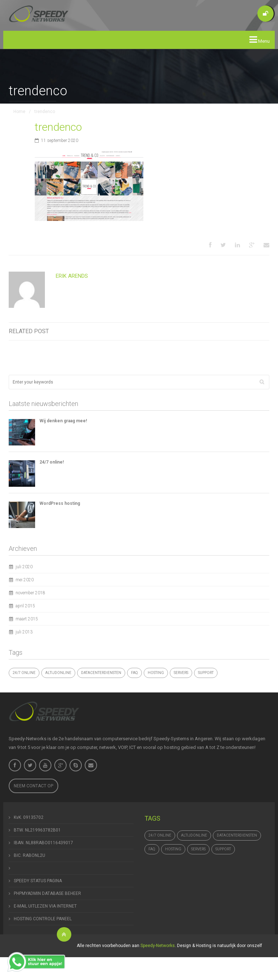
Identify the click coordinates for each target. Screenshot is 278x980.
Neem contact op (33, 786)
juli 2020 (24, 567)
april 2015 (25, 606)
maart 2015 (27, 619)
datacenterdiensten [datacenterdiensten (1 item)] (101, 673)
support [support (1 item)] (206, 673)
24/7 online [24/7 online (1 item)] (24, 673)
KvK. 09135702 (29, 817)
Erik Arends (72, 276)
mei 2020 (25, 580)
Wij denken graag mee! (63, 421)
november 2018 (30, 593)
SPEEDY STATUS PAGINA (38, 881)
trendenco (58, 127)
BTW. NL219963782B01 (37, 830)
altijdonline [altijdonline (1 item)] (58, 673)
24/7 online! (52, 462)
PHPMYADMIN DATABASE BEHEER (47, 893)
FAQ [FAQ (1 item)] (134, 673)
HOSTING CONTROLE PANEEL (43, 919)
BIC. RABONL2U (30, 855)
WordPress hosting (60, 503)
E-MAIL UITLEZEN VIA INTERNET (45, 906)
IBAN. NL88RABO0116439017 (43, 843)
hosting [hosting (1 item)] (156, 673)
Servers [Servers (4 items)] (181, 673)
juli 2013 (24, 632)
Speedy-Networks (158, 946)
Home (19, 112)
